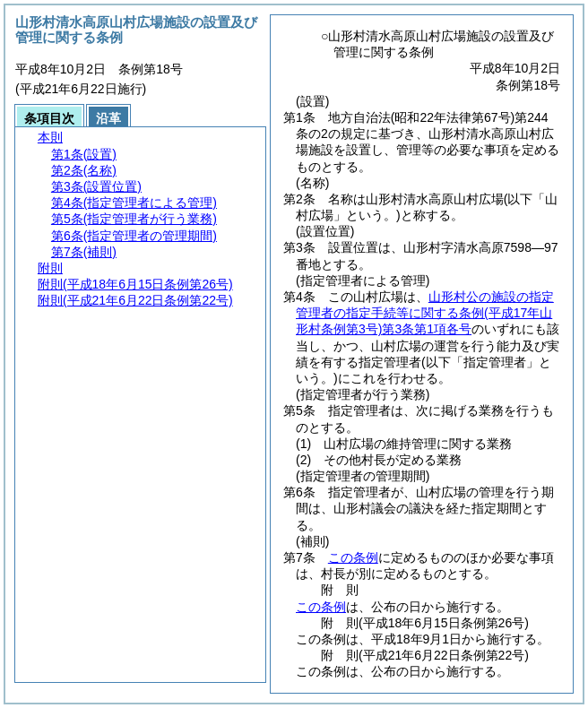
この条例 (353, 557)
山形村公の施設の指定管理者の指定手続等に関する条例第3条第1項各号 (425, 313)
